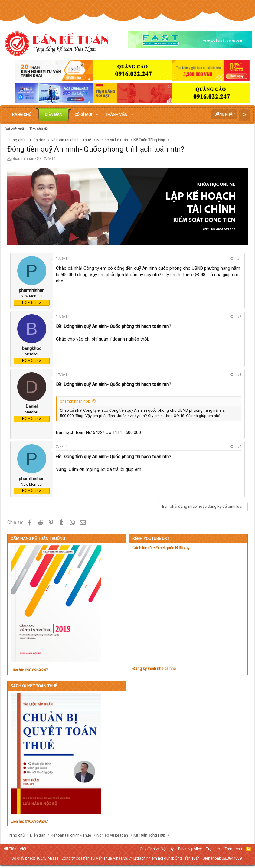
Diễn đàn (54, 114)
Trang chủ (21, 114)
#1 (239, 259)
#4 (239, 447)
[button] (97, 115)
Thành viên (116, 114)
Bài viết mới (14, 129)
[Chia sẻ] (231, 259)
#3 (239, 375)
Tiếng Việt (15, 849)
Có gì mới (83, 114)
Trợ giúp (213, 849)
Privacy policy (190, 849)
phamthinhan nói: (75, 401)
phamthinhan (23, 159)
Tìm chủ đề (39, 129)
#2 (239, 317)
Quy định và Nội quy (157, 849)
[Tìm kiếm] (244, 115)
